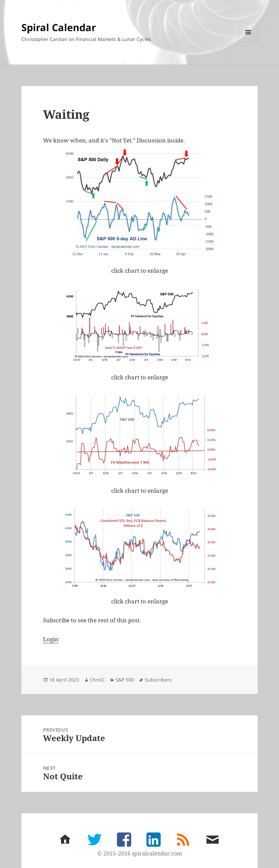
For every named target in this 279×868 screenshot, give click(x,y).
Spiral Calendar (59, 27)
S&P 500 (125, 680)
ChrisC (97, 680)
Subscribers (158, 680)
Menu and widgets (248, 41)
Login (51, 639)
